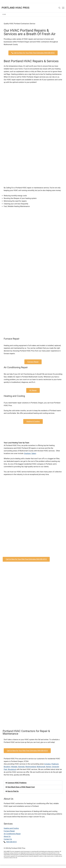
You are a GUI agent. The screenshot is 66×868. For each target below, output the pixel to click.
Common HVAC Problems (17, 783)
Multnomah (41, 767)
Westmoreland (31, 767)
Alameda (21, 767)
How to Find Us (13, 791)
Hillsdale (14, 767)
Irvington (47, 764)
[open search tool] (59, 8)
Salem (34, 453)
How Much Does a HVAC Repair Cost (21, 787)
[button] (33, 783)
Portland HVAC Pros (16, 8)
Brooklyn (7, 767)
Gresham (27, 453)
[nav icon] (63, 8)
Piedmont (55, 764)
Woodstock (12, 769)
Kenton (49, 767)
